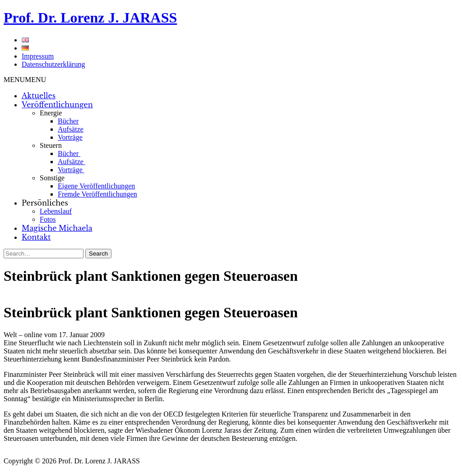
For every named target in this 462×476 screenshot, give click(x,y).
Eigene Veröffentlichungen (96, 186)
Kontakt (36, 237)
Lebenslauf (56, 211)
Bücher (68, 121)
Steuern (51, 145)
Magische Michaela (57, 228)
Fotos (48, 219)
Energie (51, 113)
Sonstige (52, 178)
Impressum (38, 56)
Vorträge (70, 137)
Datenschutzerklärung (53, 64)
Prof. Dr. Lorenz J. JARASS (90, 18)
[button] (25, 80)
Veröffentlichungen (57, 105)
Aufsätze (71, 129)
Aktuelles (39, 96)
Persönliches (45, 203)
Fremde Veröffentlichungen (97, 194)
